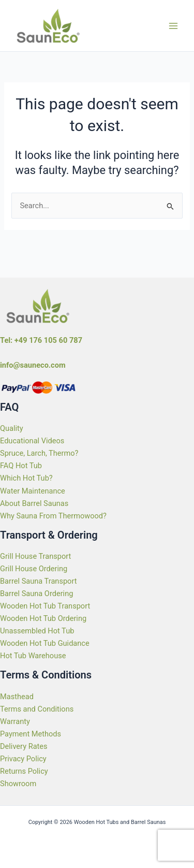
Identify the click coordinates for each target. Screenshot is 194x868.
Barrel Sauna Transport (38, 581)
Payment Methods (31, 734)
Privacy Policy (23, 759)
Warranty (15, 721)
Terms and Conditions (37, 709)
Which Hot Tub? (26, 478)
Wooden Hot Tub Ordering (43, 618)
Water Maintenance (33, 491)
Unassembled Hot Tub (37, 631)
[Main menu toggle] (173, 25)
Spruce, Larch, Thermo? (39, 453)
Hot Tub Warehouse (33, 656)
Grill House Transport (35, 556)
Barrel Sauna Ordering (36, 594)
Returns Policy (24, 771)
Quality (12, 428)
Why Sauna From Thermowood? (53, 516)
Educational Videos (32, 441)
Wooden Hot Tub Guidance (45, 643)
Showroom (18, 784)
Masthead (17, 697)
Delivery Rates (24, 746)
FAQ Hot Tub (21, 466)
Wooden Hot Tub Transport (45, 606)
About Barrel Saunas (34, 503)
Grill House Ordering (34, 569)
